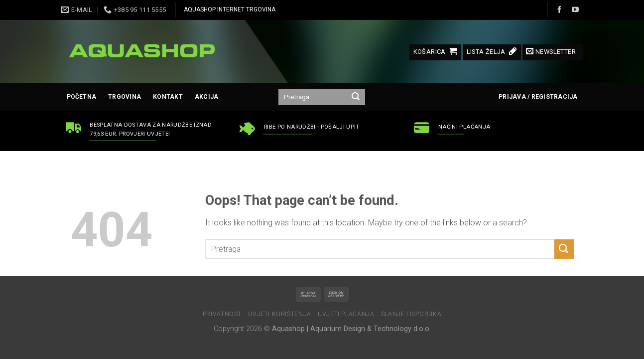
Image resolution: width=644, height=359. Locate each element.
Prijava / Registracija (538, 97)
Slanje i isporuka (411, 314)
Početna (82, 97)
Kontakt (168, 97)
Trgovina (125, 97)
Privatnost (222, 314)
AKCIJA (206, 97)
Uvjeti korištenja (279, 314)
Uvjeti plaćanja (346, 314)
